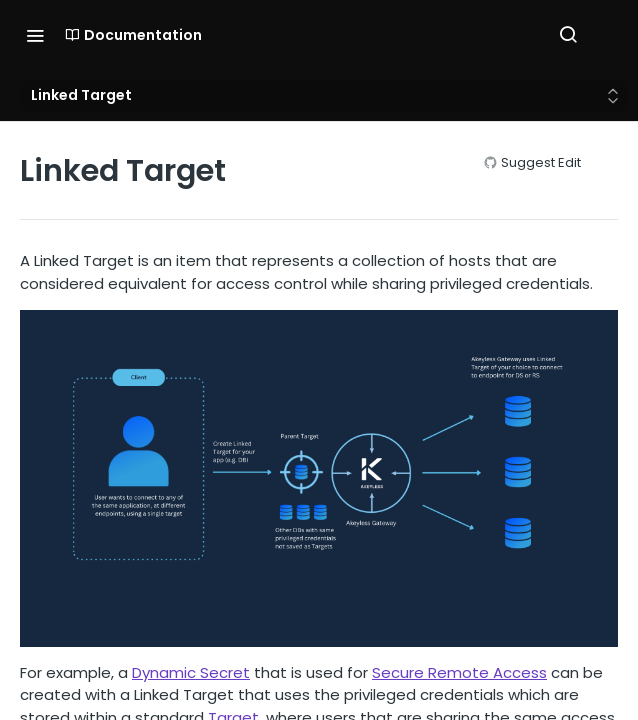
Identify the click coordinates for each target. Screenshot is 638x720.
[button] (319, 478)
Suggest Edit (541, 162)
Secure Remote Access (459, 672)
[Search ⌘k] (568, 35)
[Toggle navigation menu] (35, 35)
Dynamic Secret (191, 672)
